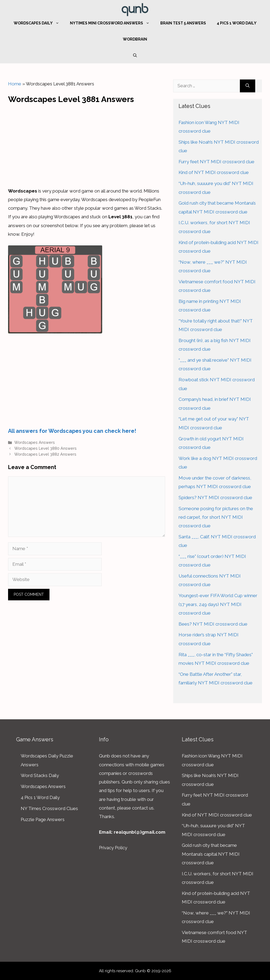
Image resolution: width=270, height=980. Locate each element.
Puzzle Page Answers (43, 819)
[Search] (248, 86)
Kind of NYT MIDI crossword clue (214, 172)
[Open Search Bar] (135, 55)
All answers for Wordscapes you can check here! (72, 431)
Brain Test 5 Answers (183, 23)
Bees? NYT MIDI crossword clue (213, 624)
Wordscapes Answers (35, 442)
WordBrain (135, 39)
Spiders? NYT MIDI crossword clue (215, 498)
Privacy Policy (113, 848)
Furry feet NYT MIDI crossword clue (216, 162)
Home (15, 84)
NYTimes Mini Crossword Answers (112, 23)
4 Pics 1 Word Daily (237, 23)
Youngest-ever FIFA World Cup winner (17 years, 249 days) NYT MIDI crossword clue (218, 604)
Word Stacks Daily (40, 775)
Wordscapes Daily (39, 23)
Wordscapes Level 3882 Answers (45, 454)
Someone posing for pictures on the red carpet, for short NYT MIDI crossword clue (216, 517)
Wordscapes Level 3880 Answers (45, 448)
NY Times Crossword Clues (49, 808)
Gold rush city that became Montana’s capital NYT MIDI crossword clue (211, 854)
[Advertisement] (87, 144)
